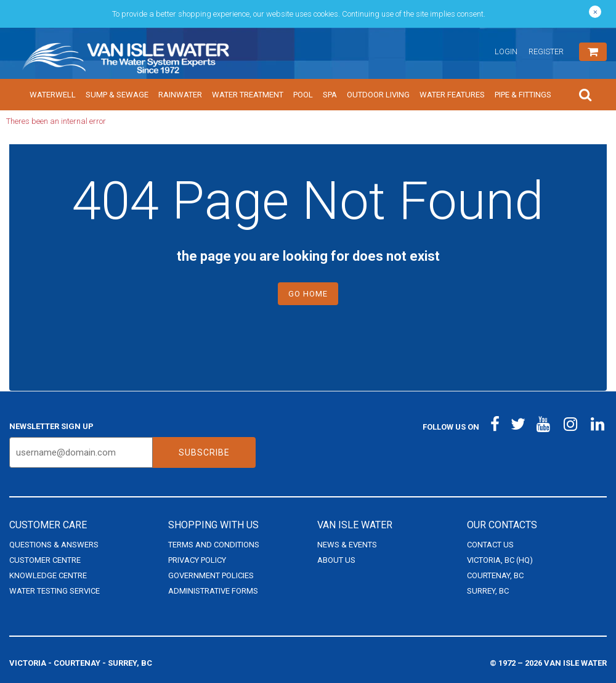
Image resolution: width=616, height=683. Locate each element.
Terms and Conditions (214, 545)
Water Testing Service (55, 591)
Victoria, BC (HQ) (500, 560)
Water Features (452, 95)
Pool (303, 95)
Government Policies (211, 575)
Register (546, 51)
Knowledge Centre (48, 575)
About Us (336, 560)
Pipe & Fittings (523, 95)
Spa (330, 95)
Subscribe (204, 452)
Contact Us (490, 545)
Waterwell (53, 95)
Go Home (308, 294)
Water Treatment (248, 95)
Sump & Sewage (117, 95)
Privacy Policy (197, 560)
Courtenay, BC (495, 575)
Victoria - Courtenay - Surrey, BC (81, 663)
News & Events (347, 545)
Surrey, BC (488, 591)
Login (506, 51)
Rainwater (180, 95)
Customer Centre (45, 560)
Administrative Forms (213, 591)
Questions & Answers (54, 545)
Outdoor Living (378, 95)
